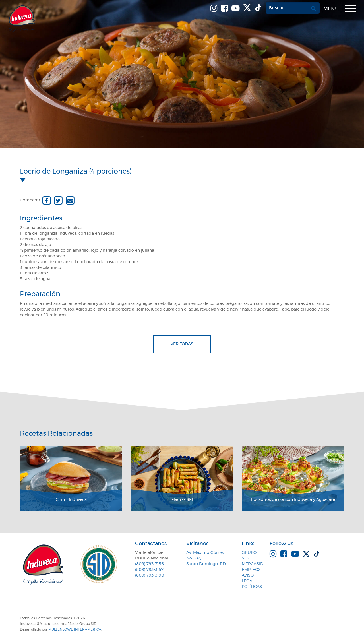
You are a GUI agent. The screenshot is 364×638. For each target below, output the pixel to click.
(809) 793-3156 (149, 564)
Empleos (251, 570)
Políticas (252, 587)
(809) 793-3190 (150, 575)
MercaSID (253, 564)
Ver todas (182, 344)
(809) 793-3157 (149, 570)
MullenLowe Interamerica (75, 629)
